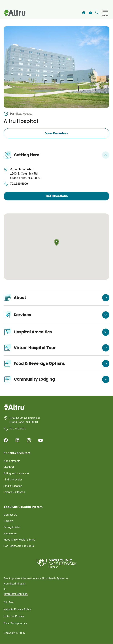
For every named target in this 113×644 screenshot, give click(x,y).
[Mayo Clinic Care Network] (56, 563)
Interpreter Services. (16, 594)
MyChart (9, 467)
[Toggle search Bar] (97, 13)
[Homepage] (14, 410)
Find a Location (13, 486)
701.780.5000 (16, 184)
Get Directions (57, 196)
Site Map (9, 602)
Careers (8, 521)
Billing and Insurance (16, 473)
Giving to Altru (12, 527)
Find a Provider (13, 479)
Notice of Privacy (14, 616)
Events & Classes (14, 492)
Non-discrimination (15, 583)
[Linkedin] (17, 440)
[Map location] (56, 247)
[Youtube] (40, 440)
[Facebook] (6, 440)
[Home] (84, 13)
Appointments (12, 461)
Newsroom (10, 533)
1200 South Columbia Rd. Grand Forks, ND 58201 (25, 420)
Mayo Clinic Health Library (19, 540)
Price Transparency (15, 623)
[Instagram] (29, 440)
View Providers (56, 133)
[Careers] (90, 13)
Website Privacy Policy (17, 609)
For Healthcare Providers (19, 546)
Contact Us (10, 515)
